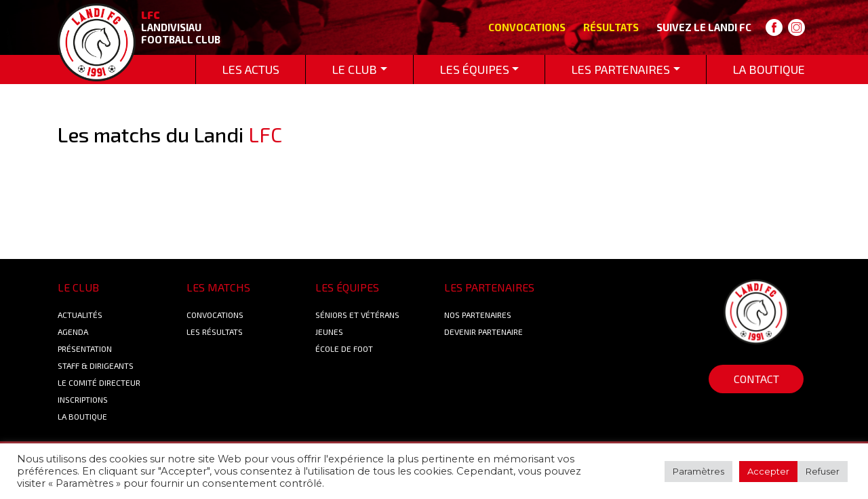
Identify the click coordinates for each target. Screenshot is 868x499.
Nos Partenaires (478, 315)
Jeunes (329, 332)
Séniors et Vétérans (357, 315)
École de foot (344, 348)
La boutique (82, 416)
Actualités (80, 315)
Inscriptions (83, 399)
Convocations (527, 27)
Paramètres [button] (698, 471)
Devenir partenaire (484, 332)
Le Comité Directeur (99, 382)
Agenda (73, 332)
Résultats (611, 27)
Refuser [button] (823, 471)
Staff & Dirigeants (96, 365)
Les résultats (215, 332)
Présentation (85, 348)
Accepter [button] (768, 471)
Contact (756, 379)
